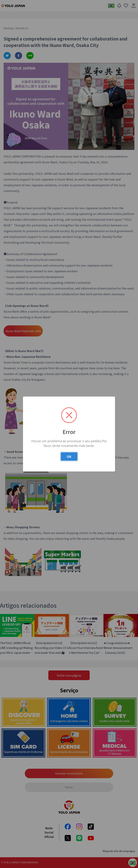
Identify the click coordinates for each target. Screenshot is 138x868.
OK (69, 456)
